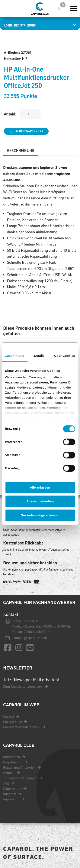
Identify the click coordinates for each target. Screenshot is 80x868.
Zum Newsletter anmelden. (25, 686)
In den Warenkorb (26, 131)
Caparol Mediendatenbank (24, 727)
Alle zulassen (40, 487)
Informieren (14, 757)
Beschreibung (21, 150)
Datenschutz (15, 788)
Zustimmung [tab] (15, 356)
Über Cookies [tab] (65, 356)
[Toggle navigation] (74, 8)
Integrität (12, 794)
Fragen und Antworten (22, 767)
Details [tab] (39, 356)
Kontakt (11, 772)
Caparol (11, 716)
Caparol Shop (15, 721)
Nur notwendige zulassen (40, 515)
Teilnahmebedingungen (23, 778)
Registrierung (15, 762)
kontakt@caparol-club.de (30, 637)
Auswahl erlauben (40, 501)
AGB (9, 783)
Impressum (14, 799)
